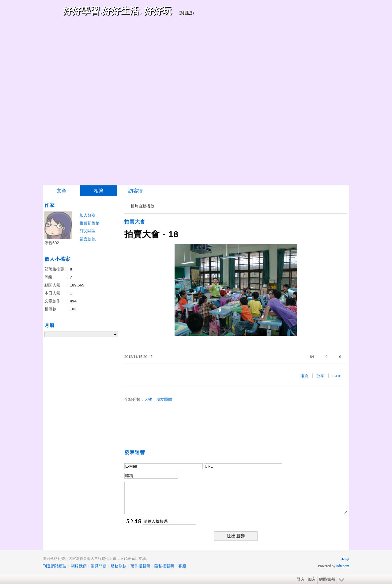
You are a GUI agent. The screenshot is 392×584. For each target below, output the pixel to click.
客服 (182, 566)
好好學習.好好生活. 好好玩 (117, 11)
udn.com (343, 566)
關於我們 (79, 566)
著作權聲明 (140, 566)
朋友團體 (164, 399)
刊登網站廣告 (55, 566)
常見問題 (99, 566)
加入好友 (88, 215)
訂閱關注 (88, 231)
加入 (312, 579)
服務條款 (119, 566)
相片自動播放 (142, 206)
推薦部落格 (90, 223)
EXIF (337, 376)
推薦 (304, 376)
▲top (345, 559)
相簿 (99, 191)
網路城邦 (327, 579)
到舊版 (185, 12)
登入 (301, 579)
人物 (148, 399)
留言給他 (88, 239)
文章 (62, 191)
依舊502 (52, 243)
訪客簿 (136, 191)
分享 (320, 376)
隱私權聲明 (164, 566)
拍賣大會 (135, 222)
